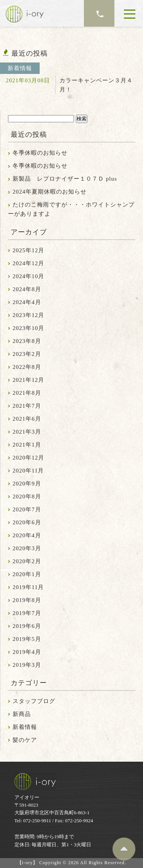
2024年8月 (27, 289)
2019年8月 (27, 600)
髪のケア (25, 740)
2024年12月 (28, 263)
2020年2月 (27, 561)
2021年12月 (28, 380)
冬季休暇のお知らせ (40, 153)
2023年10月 (28, 328)
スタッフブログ (34, 701)
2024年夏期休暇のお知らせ (50, 192)
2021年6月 (27, 419)
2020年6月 (27, 522)
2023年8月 (27, 341)
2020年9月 (27, 484)
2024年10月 (28, 276)
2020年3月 (27, 548)
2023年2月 (27, 354)
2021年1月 (27, 445)
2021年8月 (27, 393)
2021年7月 (27, 406)
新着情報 (25, 727)
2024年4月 (27, 302)
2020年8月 (27, 496)
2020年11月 (28, 471)
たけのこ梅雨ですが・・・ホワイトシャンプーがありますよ (71, 209)
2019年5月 (27, 639)
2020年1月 (27, 574)
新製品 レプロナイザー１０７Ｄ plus (65, 179)
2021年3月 (27, 432)
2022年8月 (27, 367)
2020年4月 (27, 535)
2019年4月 (27, 652)
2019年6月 (27, 626)
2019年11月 (28, 587)
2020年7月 (27, 509)
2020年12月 (28, 458)
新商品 (22, 714)
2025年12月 (28, 250)
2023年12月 (28, 315)
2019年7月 (27, 613)
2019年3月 (27, 665)
